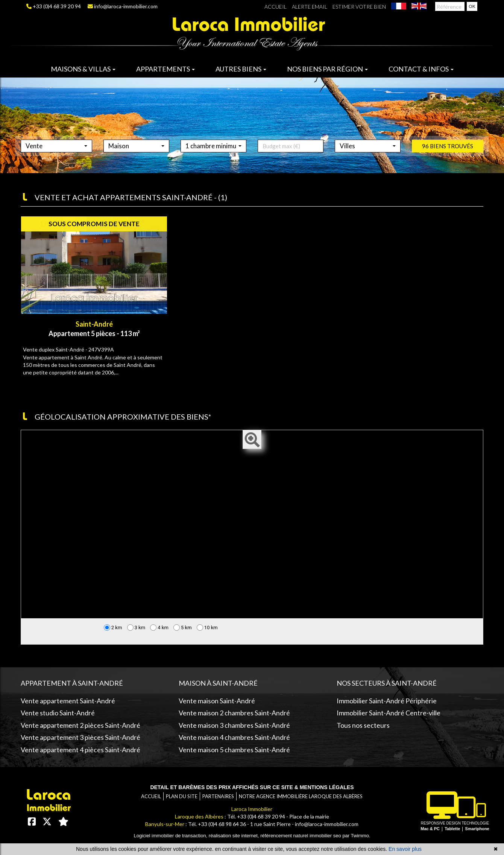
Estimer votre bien (359, 7)
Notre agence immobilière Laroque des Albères (301, 796)
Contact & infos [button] (421, 69)
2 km (113, 628)
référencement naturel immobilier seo (301, 836)
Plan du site (182, 796)
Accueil (276, 7)
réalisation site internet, (235, 836)
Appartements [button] (165, 69)
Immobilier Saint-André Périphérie (387, 701)
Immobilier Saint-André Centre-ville (389, 713)
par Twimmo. (356, 836)
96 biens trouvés (448, 161)
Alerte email (310, 7)
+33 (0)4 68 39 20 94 (54, 6)
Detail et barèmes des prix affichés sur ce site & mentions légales (252, 787)
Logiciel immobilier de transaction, (171, 836)
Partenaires (218, 796)
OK (472, 6)
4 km (159, 628)
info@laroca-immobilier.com (123, 6)
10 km (207, 628)
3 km (136, 628)
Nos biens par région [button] (327, 69)
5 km (183, 628)
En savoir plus (405, 849)
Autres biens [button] (241, 69)
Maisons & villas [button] (83, 69)
